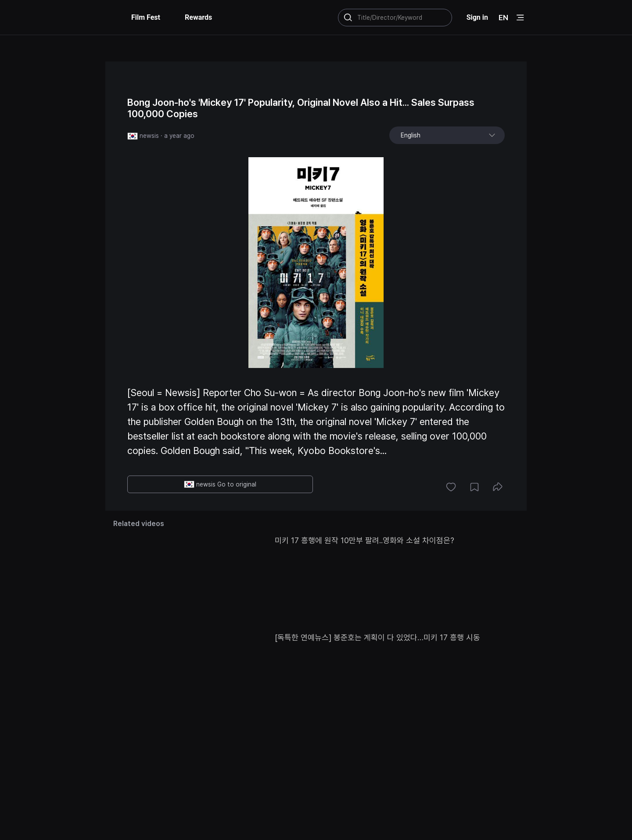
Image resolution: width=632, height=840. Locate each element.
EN (503, 18)
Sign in (477, 17)
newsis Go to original (220, 484)
